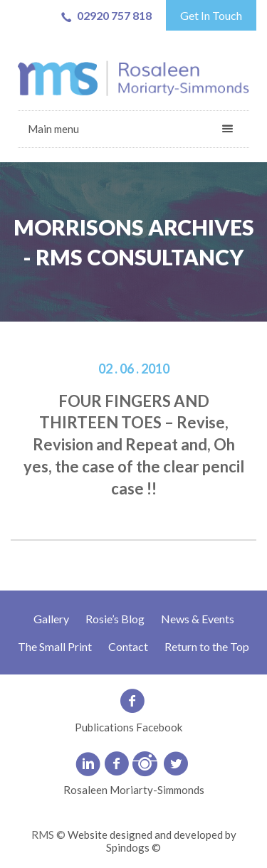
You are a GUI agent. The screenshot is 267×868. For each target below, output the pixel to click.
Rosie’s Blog (115, 619)
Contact (128, 646)
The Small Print (55, 646)
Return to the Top (207, 646)
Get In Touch (211, 15)
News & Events (198, 619)
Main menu (53, 129)
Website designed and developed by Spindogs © (152, 841)
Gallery (51, 619)
